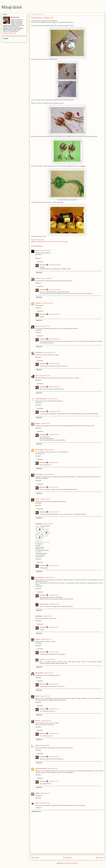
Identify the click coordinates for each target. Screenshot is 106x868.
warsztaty (61, 242)
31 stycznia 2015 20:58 (55, 290)
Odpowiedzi (40, 262)
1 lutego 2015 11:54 (54, 487)
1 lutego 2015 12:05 (54, 595)
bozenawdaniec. (40, 577)
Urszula (37, 278)
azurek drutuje (39, 450)
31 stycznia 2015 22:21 (55, 364)
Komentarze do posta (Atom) (70, 863)
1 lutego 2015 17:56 (45, 696)
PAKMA (37, 793)
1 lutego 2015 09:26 (49, 474)
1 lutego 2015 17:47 (49, 673)
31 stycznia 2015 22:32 (52, 399)
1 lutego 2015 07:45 (49, 450)
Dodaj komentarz (36, 811)
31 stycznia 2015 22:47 (55, 387)
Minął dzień (12, 7)
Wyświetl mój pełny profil (10, 33)
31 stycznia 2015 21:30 (49, 352)
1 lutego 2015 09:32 (45, 499)
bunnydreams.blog (40, 399)
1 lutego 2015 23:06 (46, 721)
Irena (37, 326)
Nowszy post (35, 858)
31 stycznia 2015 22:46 (55, 411)
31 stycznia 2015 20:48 (45, 250)
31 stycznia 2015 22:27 (44, 376)
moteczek (38, 639)
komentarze (50, 242)
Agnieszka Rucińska (41, 769)
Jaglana (37, 423)
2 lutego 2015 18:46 (52, 769)
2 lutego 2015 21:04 (54, 781)
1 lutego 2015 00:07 (45, 423)
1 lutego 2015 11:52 (54, 463)
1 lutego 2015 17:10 (46, 639)
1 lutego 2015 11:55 (54, 512)
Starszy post (99, 858)
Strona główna (67, 858)
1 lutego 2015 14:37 (47, 616)
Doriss (37, 250)
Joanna (37, 499)
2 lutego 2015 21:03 (54, 757)
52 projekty (39, 242)
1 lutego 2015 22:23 (54, 709)
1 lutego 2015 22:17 (54, 684)
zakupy (66, 242)
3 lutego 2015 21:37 (50, 659)
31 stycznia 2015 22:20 (55, 339)
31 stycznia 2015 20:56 (55, 265)
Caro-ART (38, 303)
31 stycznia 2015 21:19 (45, 326)
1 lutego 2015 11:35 (54, 435)
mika (37, 376)
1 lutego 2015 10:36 (47, 524)
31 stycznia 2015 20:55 (46, 278)
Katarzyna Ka (39, 352)
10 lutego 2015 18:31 (45, 803)
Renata (37, 745)
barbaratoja (43, 265)
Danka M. (38, 721)
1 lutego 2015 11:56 (54, 565)
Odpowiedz (38, 258)
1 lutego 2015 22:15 (54, 627)
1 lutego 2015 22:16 (54, 652)
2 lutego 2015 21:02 (54, 733)
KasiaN (37, 696)
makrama (56, 242)
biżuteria (44, 242)
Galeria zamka (39, 474)
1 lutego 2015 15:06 (54, 604)
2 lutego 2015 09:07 (45, 745)
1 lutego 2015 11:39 (50, 577)
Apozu (37, 803)
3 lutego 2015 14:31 (45, 793)
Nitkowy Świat (39, 673)
